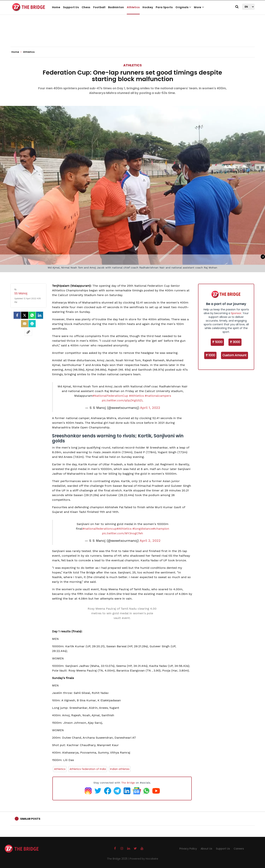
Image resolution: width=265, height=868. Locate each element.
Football (99, 7)
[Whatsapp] (32, 315)
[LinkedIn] (40, 315)
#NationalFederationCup (110, 396)
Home (56, 7)
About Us (206, 849)
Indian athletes (120, 769)
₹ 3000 (235, 342)
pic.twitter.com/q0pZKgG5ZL (123, 400)
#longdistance (143, 529)
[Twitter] (25, 315)
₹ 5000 (217, 342)
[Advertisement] (133, 35)
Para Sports (164, 7)
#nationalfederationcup (100, 529)
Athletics (133, 7)
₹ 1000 (210, 355)
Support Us (71, 7)
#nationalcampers (158, 396)
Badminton (116, 7)
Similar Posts (30, 819)
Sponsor (236, 313)
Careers (239, 849)
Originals (183, 7)
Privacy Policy (188, 849)
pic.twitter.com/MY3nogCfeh (123, 533)
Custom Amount (235, 355)
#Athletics (136, 396)
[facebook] (17, 315)
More (199, 7)
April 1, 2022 (150, 408)
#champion (161, 529)
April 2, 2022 (150, 541)
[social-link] (28, 332)
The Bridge (128, 783)
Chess (86, 7)
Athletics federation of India (88, 769)
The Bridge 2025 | (118, 859)
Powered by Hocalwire (144, 859)
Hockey (148, 7)
